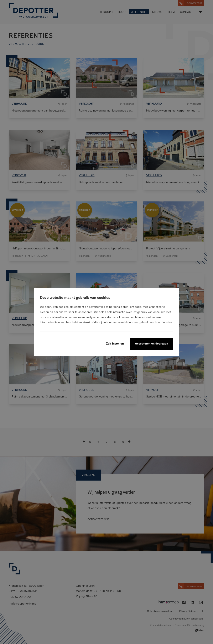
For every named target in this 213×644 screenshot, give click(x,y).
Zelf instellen (115, 343)
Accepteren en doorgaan (152, 343)
